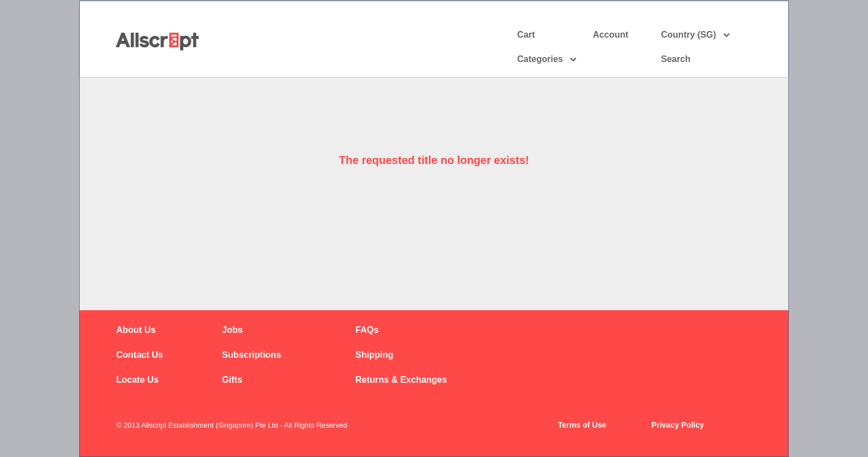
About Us (136, 330)
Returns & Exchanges (401, 380)
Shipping (374, 355)
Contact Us (139, 355)
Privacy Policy (678, 425)
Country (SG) (696, 35)
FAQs (367, 330)
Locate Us (137, 380)
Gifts (232, 380)
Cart (526, 35)
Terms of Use (582, 425)
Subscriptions (252, 355)
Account (620, 35)
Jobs (232, 330)
